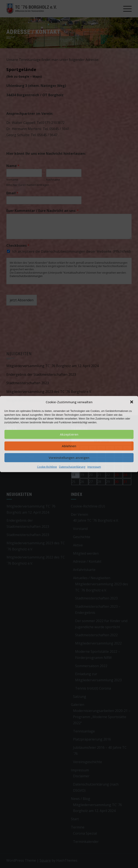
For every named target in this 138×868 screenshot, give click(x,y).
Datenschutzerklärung (72, 467)
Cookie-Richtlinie (47, 467)
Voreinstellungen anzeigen (69, 458)
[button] (132, 402)
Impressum (94, 467)
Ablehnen (69, 446)
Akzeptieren (69, 434)
